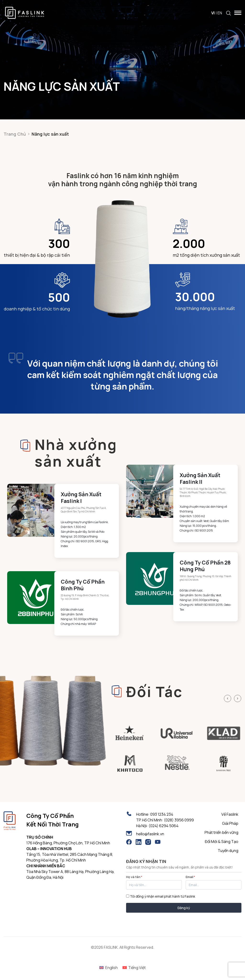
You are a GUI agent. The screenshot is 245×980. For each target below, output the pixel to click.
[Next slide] (238, 698)
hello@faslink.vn (150, 834)
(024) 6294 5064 (164, 826)
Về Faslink (230, 814)
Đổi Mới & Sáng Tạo (222, 842)
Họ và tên (134, 877)
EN (220, 13)
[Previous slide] (228, 698)
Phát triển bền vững (221, 832)
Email (190, 877)
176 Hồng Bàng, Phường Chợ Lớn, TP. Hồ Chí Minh (68, 843)
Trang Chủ (15, 134)
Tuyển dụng (228, 851)
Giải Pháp (230, 823)
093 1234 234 (162, 814)
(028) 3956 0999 (179, 820)
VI (213, 13)
